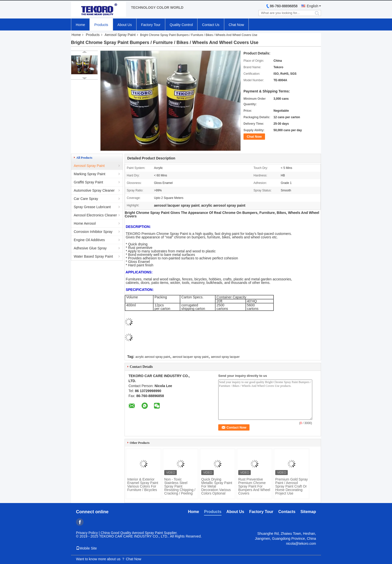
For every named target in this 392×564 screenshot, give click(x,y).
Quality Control (181, 25)
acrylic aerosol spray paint (153, 357)
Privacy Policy (87, 533)
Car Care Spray (86, 199)
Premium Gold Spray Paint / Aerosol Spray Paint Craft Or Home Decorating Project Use (291, 486)
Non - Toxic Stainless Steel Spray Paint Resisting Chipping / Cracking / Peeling (180, 486)
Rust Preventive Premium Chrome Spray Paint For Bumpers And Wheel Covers (254, 486)
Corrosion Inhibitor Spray (93, 232)
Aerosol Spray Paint (120, 35)
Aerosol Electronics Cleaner (95, 215)
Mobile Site (86, 548)
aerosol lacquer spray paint (190, 357)
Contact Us (211, 25)
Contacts (287, 512)
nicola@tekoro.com (301, 544)
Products (101, 25)
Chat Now (236, 25)
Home (80, 25)
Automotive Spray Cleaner (94, 190)
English (312, 6)
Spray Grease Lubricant (92, 207)
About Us (125, 25)
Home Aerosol (85, 223)
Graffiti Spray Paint (88, 182)
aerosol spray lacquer (225, 357)
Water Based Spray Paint (93, 256)
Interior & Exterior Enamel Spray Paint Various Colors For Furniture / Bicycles (143, 485)
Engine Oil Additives (89, 240)
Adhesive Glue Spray (90, 248)
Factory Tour (151, 25)
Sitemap (308, 512)
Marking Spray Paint (89, 174)
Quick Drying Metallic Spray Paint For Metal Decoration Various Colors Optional (217, 486)
